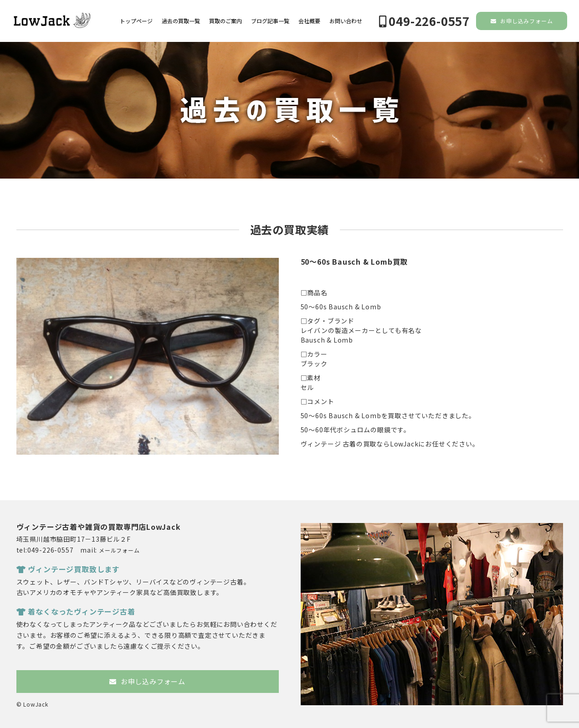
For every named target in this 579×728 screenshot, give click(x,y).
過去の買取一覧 (181, 21)
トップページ (136, 21)
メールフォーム (119, 550)
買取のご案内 (225, 21)
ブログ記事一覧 (270, 21)
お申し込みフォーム (522, 21)
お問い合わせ (346, 21)
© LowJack (32, 704)
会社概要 (309, 21)
